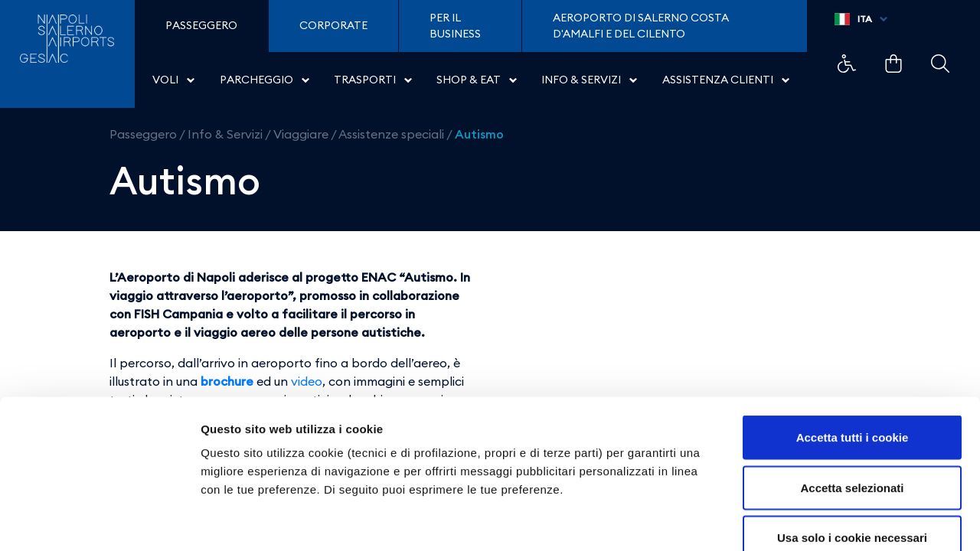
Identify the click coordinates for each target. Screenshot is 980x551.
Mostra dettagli (805, 521)
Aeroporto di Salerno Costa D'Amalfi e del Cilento (641, 26)
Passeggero (143, 134)
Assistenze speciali (391, 134)
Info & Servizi (225, 134)
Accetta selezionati (852, 401)
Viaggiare (301, 134)
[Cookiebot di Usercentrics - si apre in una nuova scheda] (99, 521)
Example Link (847, 64)
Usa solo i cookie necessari (852, 450)
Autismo (479, 134)
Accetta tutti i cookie (853, 350)
